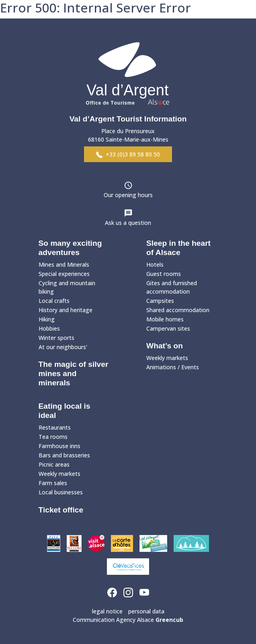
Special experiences (64, 274)
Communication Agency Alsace (128, 620)
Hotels (155, 264)
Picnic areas (54, 464)
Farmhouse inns (59, 446)
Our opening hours (128, 195)
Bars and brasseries (64, 455)
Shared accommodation (178, 310)
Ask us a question (128, 223)
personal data (146, 611)
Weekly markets (167, 358)
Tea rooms (53, 437)
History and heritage (66, 310)
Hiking (47, 319)
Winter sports (56, 338)
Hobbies (49, 328)
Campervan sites (168, 328)
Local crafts (54, 301)
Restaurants (55, 427)
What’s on (165, 346)
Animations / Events (173, 367)
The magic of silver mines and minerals (74, 373)
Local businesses (61, 492)
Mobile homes (165, 319)
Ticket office (61, 510)
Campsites (160, 301)
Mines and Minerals (64, 264)
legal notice (107, 611)
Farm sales (53, 483)
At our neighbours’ (63, 347)
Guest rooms (164, 274)
